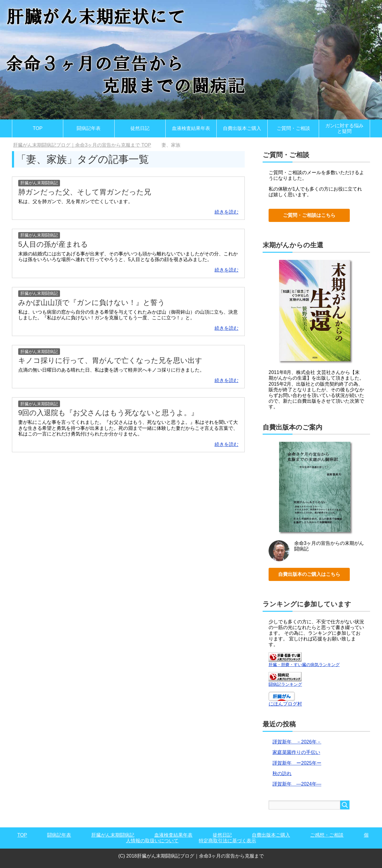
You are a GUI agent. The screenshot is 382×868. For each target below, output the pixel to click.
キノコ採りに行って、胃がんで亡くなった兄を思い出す (110, 360)
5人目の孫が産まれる (53, 244)
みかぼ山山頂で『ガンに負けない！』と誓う (92, 302)
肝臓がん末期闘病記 (39, 183)
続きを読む (227, 212)
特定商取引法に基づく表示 (227, 841)
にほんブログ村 (285, 704)
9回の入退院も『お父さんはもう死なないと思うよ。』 (108, 413)
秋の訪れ (282, 773)
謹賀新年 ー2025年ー (297, 763)
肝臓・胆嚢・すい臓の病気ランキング (304, 665)
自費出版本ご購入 (242, 128)
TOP (38, 128)
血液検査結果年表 (191, 128)
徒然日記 (140, 128)
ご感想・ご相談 (327, 835)
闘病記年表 (89, 128)
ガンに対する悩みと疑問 (344, 128)
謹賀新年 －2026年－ (297, 742)
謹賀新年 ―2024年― (297, 784)
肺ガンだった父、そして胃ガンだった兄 (85, 192)
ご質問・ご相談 (293, 128)
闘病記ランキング (285, 684)
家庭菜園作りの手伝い (296, 752)
